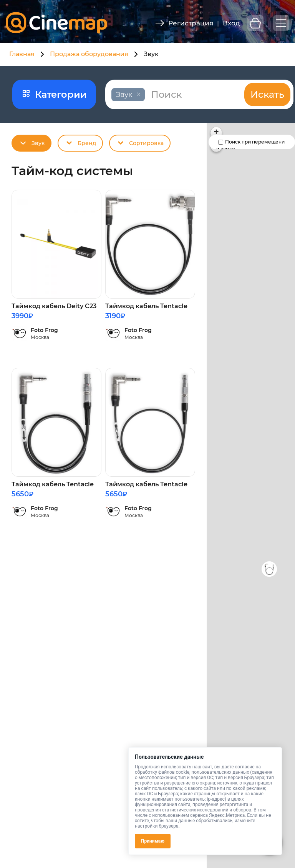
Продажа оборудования (89, 54)
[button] (269, 569)
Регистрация (191, 23)
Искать (267, 94)
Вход (231, 23)
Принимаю (153, 841)
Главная (22, 54)
